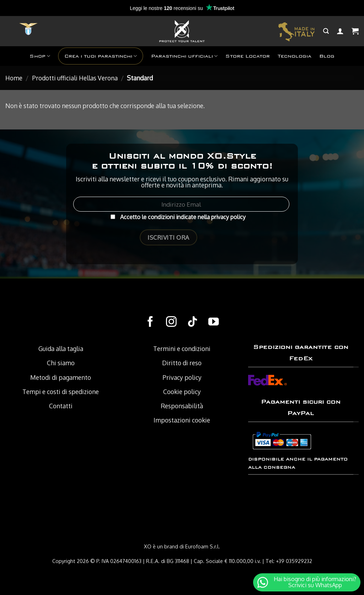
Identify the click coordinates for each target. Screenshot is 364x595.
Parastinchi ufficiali (184, 56)
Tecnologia (295, 56)
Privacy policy (182, 377)
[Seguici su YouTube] (214, 322)
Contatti (61, 406)
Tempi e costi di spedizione (61, 392)
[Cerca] (326, 31)
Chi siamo (61, 363)
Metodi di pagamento (61, 377)
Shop (40, 56)
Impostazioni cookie (182, 420)
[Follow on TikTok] (193, 322)
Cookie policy (182, 392)
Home (14, 78)
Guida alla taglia (61, 349)
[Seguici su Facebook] (150, 322)
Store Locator (248, 56)
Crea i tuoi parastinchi (101, 56)
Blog (327, 56)
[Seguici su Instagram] (171, 322)
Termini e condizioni (182, 349)
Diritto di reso (182, 363)
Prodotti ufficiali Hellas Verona (75, 78)
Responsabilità (182, 406)
